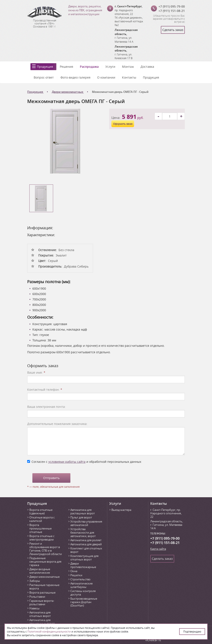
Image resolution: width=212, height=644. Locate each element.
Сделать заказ (173, 30)
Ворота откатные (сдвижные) (41, 512)
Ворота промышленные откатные (40, 528)
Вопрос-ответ (44, 77)
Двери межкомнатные (44, 577)
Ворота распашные (42, 592)
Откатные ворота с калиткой (42, 519)
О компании (106, 77)
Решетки (76, 575)
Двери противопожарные (83, 565)
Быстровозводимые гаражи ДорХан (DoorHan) (84, 602)
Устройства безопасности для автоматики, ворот (83, 533)
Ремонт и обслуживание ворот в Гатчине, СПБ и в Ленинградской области (46, 549)
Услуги (110, 67)
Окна (74, 571)
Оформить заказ (123, 124)
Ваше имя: (36, 372)
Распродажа (89, 67)
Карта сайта (158, 549)
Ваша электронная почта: (46, 407)
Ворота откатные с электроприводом (42, 538)
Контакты (129, 77)
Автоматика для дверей (86, 544)
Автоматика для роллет (86, 540)
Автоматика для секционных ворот (42, 622)
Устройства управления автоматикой (86, 523)
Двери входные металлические (40, 571)
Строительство (80, 579)
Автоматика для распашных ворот (83, 512)
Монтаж (128, 67)
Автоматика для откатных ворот (40, 614)
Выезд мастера (121, 510)
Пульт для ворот (81, 517)
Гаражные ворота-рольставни (42, 602)
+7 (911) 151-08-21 (172, 11)
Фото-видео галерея (75, 77)
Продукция (45, 67)
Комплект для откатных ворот (86, 550)
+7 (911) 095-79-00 (172, 6)
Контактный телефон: (45, 390)
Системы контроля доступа (83, 593)
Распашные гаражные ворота (44, 587)
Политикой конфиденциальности (49, 631)
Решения (66, 67)
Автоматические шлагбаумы (81, 585)
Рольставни (37, 597)
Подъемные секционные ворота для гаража (45, 562)
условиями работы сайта (67, 462)
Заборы (35, 581)
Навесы (34, 608)
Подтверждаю (192, 631)
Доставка (147, 67)
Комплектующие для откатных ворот (84, 558)
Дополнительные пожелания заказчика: (57, 424)
